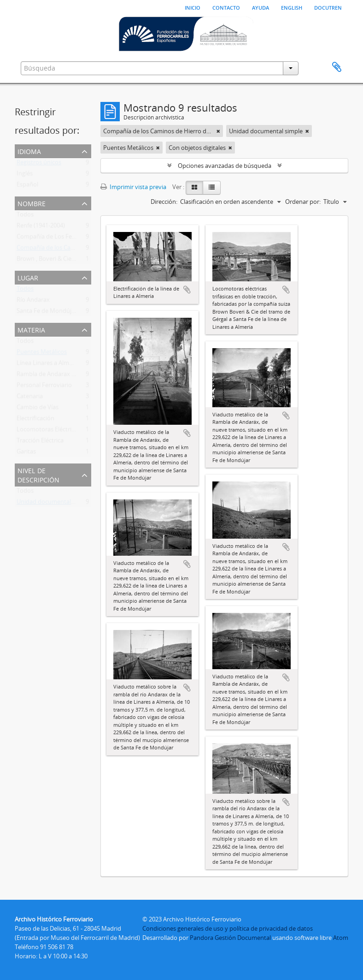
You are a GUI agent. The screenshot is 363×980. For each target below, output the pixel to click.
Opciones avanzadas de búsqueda (225, 166)
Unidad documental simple (53, 504)
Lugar (28, 277)
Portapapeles (337, 67)
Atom (341, 938)
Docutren (328, 7)
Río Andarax (33, 302)
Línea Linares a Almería (48, 365)
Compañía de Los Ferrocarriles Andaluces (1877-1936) (89, 238)
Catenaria (30, 398)
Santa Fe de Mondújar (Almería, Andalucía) (74, 313)
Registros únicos (39, 164)
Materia (31, 329)
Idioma (29, 151)
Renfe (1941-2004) (41, 227)
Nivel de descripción (38, 474)
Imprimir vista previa (133, 187)
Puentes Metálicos (42, 354)
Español (27, 186)
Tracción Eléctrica (40, 442)
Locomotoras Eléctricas (48, 431)
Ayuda (261, 7)
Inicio (193, 7)
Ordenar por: (303, 202)
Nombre (32, 203)
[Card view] (194, 188)
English (292, 7)
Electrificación (35, 420)
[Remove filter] (218, 131)
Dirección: (164, 202)
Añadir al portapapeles (187, 290)
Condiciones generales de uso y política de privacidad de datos (228, 928)
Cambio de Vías (38, 409)
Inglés (25, 175)
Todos (25, 216)
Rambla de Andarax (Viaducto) (58, 376)
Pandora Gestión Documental (230, 938)
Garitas (26, 453)
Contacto (226, 7)
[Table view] (212, 188)
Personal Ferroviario (44, 387)
